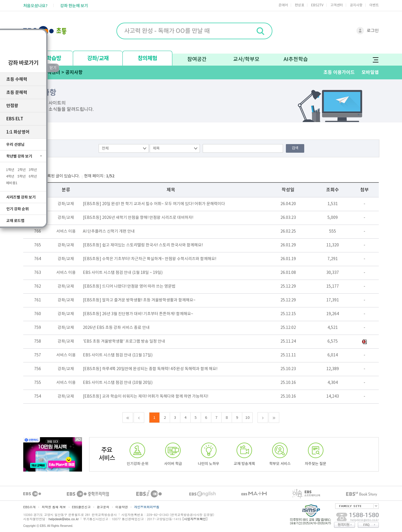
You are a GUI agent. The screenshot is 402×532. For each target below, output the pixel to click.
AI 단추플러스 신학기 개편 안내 (109, 231)
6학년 (33, 174)
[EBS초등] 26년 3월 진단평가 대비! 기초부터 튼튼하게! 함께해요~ (138, 314)
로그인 (373, 31)
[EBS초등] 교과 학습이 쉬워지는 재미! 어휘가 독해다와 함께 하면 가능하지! (146, 396)
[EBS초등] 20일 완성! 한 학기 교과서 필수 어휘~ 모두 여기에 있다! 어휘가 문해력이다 (154, 204)
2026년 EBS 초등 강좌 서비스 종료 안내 (116, 328)
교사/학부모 (246, 59)
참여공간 (197, 59)
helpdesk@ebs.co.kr (64, 519)
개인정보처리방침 (147, 507)
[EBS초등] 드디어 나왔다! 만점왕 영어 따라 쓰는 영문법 (129, 286)
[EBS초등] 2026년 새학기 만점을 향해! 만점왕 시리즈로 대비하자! (138, 218)
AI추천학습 (296, 59)
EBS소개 (29, 507)
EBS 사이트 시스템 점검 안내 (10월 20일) (118, 383)
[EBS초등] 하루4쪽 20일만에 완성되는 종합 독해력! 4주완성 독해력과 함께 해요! (150, 369)
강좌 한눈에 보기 (74, 6)
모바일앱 (370, 72)
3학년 (33, 167)
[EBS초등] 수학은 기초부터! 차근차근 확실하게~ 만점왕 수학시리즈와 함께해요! (150, 259)
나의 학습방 (48, 58)
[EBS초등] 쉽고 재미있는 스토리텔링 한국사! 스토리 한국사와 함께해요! (143, 245)
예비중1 (12, 180)
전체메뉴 (375, 60)
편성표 (299, 5)
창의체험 (147, 58)
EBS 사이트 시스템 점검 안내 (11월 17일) (118, 355)
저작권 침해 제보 (54, 507)
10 (247, 418)
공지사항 (356, 5)
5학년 (22, 174)
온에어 (283, 5)
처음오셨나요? (35, 6)
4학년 (10, 174)
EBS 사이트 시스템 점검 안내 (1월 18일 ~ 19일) (123, 273)
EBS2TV (317, 5)
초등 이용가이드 (339, 72)
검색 (295, 148)
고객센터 (337, 5)
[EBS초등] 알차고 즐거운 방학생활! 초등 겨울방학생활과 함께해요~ (139, 300)
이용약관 (122, 507)
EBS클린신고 (81, 507)
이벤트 (374, 5)
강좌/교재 (98, 58)
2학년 (22, 167)
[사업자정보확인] (195, 519)
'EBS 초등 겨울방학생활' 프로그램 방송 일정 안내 (124, 341)
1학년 (10, 167)
